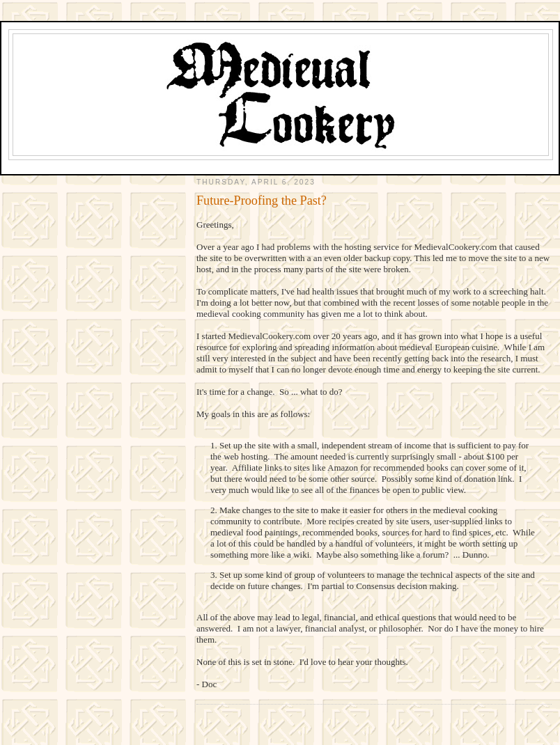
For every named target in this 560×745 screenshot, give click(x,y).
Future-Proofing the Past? (262, 201)
